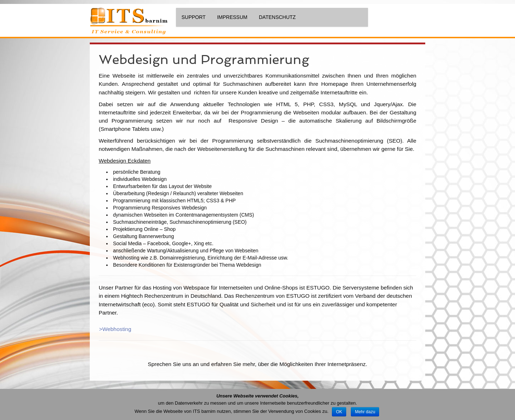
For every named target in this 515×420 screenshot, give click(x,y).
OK (339, 412)
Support (194, 17)
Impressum (232, 17)
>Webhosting (115, 329)
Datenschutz (277, 17)
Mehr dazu (365, 412)
